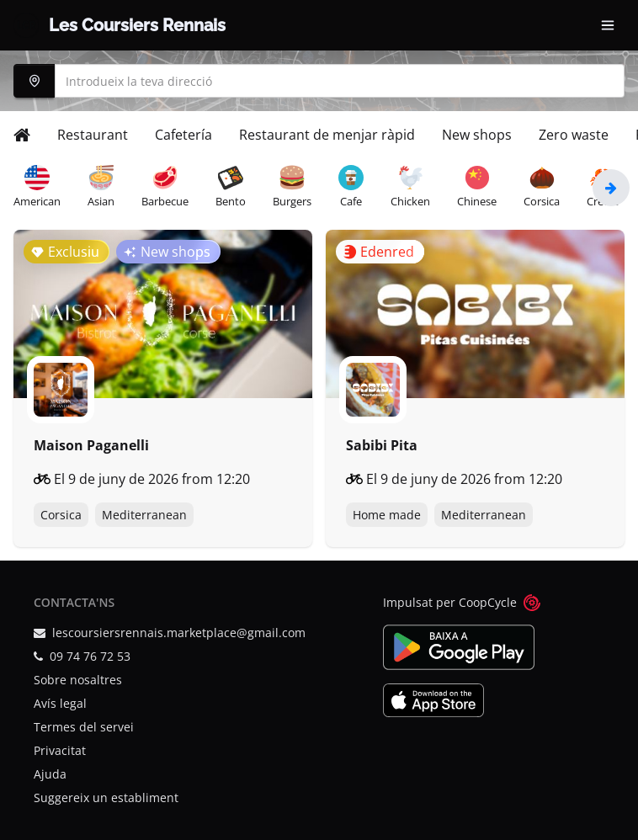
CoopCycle (488, 602)
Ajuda (50, 774)
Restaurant (93, 135)
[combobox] (319, 81)
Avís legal (60, 703)
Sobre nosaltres (78, 680)
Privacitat (60, 750)
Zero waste (574, 135)
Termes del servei (84, 727)
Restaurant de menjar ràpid (327, 135)
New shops (477, 135)
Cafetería (183, 135)
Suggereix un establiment (106, 797)
